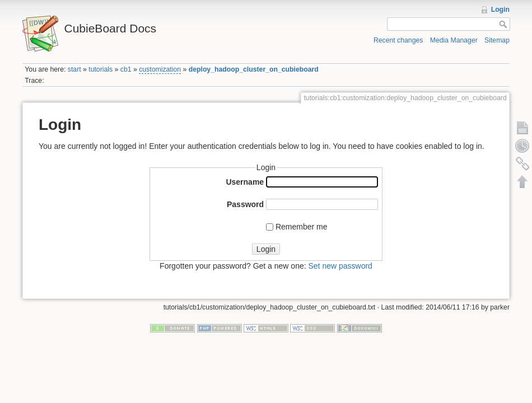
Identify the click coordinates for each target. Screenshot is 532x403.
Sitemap (497, 40)
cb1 (126, 69)
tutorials (101, 69)
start (74, 69)
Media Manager (454, 40)
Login (500, 10)
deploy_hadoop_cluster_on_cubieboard (254, 69)
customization (160, 69)
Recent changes (398, 40)
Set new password (340, 266)
